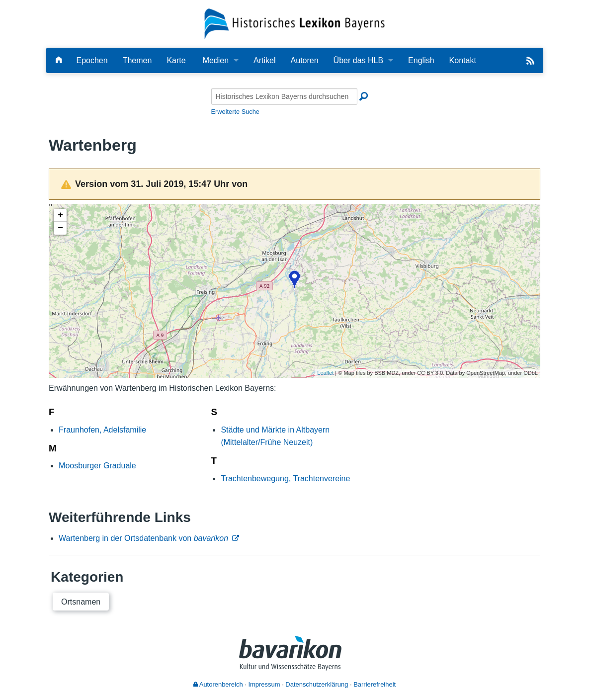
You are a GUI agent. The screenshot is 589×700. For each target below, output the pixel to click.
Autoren (305, 60)
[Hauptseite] (59, 60)
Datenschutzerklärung (317, 684)
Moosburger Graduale (97, 466)
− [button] (60, 228)
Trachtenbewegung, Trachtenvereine (285, 479)
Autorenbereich (218, 684)
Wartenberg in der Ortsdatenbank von (143, 538)
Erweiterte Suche (235, 112)
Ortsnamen (81, 602)
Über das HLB (359, 60)
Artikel (264, 60)
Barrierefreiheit (375, 684)
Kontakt (463, 60)
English (421, 60)
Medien (216, 60)
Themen (137, 60)
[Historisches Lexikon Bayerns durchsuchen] (284, 96)
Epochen (92, 60)
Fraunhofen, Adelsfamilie (102, 430)
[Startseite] (294, 23)
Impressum (264, 684)
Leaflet (325, 373)
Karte (176, 60)
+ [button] (60, 215)
